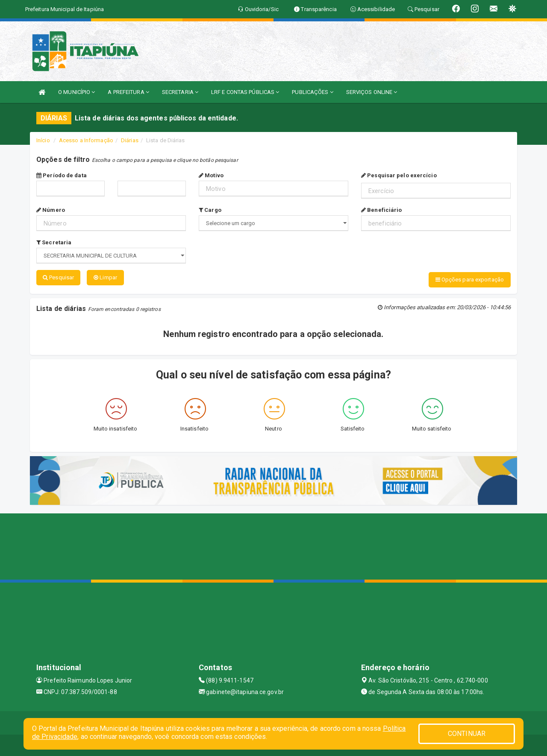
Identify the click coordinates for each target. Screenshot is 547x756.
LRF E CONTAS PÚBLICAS (245, 92)
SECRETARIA (180, 92)
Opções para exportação (470, 280)
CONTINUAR (467, 734)
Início (43, 140)
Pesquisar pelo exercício (399, 175)
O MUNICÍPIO (76, 92)
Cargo (210, 210)
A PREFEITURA (128, 92)
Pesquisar (58, 277)
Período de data (62, 175)
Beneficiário (381, 210)
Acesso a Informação (86, 140)
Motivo (211, 175)
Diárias (130, 140)
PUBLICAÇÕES (312, 92)
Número (51, 210)
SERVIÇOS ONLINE (372, 92)
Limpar (105, 277)
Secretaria (54, 242)
